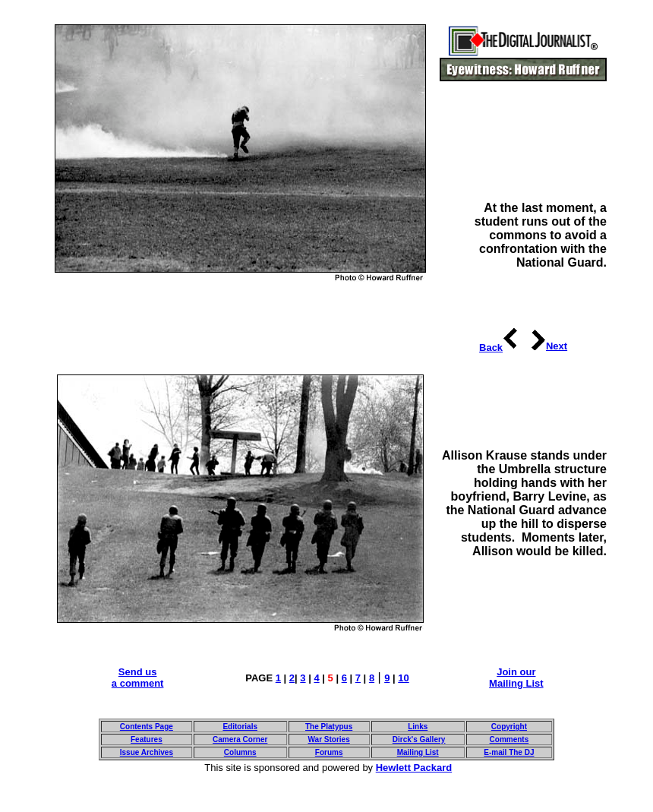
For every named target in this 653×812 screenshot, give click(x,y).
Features (147, 739)
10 (403, 678)
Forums (329, 752)
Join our (516, 672)
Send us (138, 672)
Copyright (509, 727)
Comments (509, 739)
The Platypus (329, 727)
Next (557, 346)
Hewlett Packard (414, 768)
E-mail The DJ (509, 752)
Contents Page (147, 727)
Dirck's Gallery (419, 739)
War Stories (329, 739)
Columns (240, 752)
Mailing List (516, 683)
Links (418, 727)
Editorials (240, 727)
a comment (138, 683)
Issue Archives (147, 752)
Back (491, 348)
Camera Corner (240, 739)
